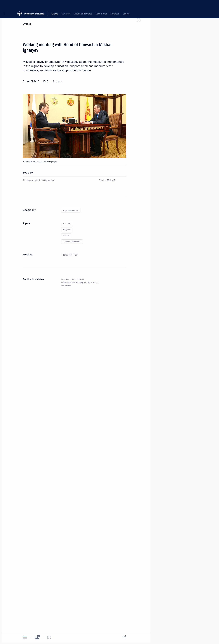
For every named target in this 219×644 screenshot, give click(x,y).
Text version (66, 286)
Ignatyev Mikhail (70, 255)
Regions (67, 230)
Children (67, 224)
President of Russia (34, 4)
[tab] (25, 638)
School (66, 236)
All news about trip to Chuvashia (39, 180)
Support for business (72, 242)
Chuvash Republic (71, 210)
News (81, 279)
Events (27, 24)
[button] (5, 5)
